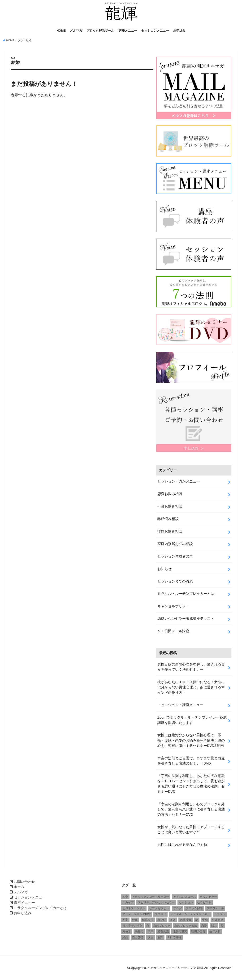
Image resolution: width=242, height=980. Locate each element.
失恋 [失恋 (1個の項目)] (205, 920)
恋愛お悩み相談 (170, 494)
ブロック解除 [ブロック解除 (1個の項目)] (194, 908)
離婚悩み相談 (168, 519)
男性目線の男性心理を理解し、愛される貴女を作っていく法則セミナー (191, 667)
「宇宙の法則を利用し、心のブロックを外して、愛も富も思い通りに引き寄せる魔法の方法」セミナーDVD (191, 809)
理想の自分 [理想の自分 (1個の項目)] (198, 931)
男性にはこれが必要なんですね (182, 845)
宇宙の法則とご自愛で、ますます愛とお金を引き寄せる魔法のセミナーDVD (191, 761)
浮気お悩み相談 (170, 531)
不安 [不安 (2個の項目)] (125, 920)
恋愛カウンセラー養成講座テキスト (186, 619)
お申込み (179, 31)
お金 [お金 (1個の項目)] (125, 897)
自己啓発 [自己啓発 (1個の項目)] (138, 937)
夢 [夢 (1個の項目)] (197, 920)
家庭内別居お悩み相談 (175, 544)
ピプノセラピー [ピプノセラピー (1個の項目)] (159, 908)
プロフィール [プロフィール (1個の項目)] (215, 908)
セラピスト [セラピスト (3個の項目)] (204, 902)
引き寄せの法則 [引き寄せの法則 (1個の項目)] (132, 926)
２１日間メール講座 (173, 631)
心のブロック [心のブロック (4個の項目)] (162, 926)
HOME (61, 31)
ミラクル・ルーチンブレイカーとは (186, 594)
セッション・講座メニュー (179, 481)
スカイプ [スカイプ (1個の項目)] (128, 902)
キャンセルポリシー (173, 606)
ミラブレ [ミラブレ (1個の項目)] (220, 914)
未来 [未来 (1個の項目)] (151, 931)
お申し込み (23, 913)
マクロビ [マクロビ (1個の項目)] (160, 914)
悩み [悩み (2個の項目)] (214, 926)
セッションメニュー (155, 31)
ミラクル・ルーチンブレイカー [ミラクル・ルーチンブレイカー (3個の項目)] (190, 914)
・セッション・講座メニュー (180, 705)
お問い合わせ (24, 882)
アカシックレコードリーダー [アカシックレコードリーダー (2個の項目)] (151, 897)
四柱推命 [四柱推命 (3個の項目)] (186, 920)
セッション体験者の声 (175, 556)
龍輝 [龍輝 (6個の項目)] (160, 937)
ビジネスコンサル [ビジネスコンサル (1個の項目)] (134, 908)
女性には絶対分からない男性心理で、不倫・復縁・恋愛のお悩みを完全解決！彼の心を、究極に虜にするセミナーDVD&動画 (191, 740)
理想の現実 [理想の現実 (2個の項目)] (180, 931)
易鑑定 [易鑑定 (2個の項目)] (139, 931)
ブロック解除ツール (100, 31)
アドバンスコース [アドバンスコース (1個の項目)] (185, 897)
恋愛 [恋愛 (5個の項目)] (204, 926)
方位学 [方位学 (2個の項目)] (127, 931)
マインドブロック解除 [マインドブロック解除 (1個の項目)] (137, 914)
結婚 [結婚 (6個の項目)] (125, 937)
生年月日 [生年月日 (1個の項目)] (215, 931)
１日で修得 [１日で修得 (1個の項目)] (174, 937)
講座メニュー (128, 31)
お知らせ (164, 569)
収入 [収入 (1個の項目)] (173, 920)
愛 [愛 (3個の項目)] (222, 926)
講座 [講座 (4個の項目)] (151, 937)
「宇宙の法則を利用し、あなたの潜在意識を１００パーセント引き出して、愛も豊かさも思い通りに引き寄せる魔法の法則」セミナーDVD (191, 784)
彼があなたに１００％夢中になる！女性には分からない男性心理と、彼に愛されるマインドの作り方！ (191, 687)
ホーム (19, 887)
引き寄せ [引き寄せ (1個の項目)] (218, 920)
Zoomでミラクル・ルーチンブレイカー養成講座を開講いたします (192, 720)
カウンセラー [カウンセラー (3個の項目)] (208, 897)
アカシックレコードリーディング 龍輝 (177, 968)
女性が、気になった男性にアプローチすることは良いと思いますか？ (191, 830)
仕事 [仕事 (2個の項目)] (135, 920)
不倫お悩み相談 (170, 506)
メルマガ (76, 31)
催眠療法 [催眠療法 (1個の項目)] (148, 920)
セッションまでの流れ (175, 581)
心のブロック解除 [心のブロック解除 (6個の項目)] (186, 926)
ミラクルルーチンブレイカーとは (40, 908)
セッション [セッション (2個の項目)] (186, 902)
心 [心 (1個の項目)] (148, 926)
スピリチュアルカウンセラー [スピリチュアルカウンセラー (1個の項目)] (156, 902)
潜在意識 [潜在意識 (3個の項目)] (163, 931)
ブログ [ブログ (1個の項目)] (177, 908)
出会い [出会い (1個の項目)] (162, 920)
